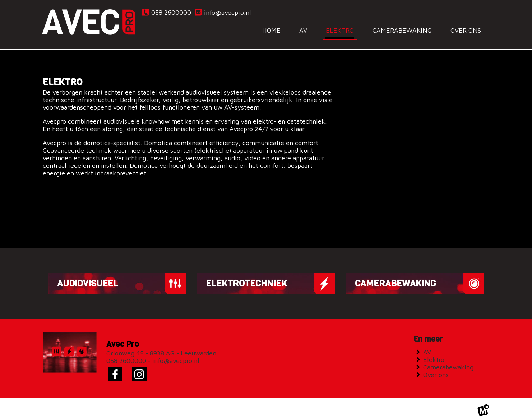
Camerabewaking (450, 361)
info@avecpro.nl (223, 12)
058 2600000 (166, 12)
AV (429, 346)
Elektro (435, 353)
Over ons (438, 369)
